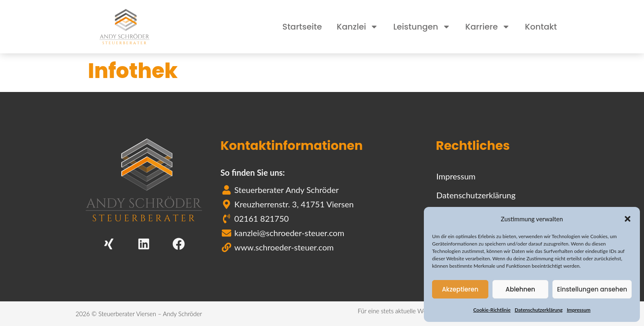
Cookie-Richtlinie (492, 310)
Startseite (302, 27)
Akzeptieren (460, 289)
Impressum (579, 310)
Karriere (488, 27)
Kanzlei (358, 27)
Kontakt (541, 27)
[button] (628, 219)
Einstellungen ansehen (592, 289)
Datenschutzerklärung (539, 310)
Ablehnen (520, 289)
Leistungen (422, 27)
